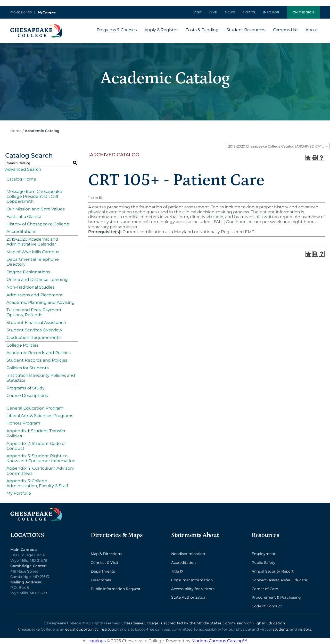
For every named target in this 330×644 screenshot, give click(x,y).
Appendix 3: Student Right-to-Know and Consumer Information (41, 458)
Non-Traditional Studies (31, 287)
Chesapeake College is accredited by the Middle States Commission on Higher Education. (204, 623)
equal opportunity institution (92, 629)
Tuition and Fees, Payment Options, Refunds (34, 312)
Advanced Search (23, 169)
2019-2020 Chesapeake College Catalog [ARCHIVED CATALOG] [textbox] (279, 146)
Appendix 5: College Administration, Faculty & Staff (37, 483)
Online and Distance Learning (37, 279)
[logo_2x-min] (36, 26)
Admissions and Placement (35, 295)
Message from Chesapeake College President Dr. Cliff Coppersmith (34, 196)
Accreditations (21, 231)
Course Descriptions (27, 396)
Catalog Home (21, 179)
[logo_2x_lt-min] (36, 510)
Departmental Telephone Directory (33, 262)
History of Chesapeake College (38, 224)
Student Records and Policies (37, 360)
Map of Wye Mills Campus (33, 252)
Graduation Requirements (34, 337)
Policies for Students (28, 368)
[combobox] (278, 146)
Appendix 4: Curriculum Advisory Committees (40, 471)
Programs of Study (26, 388)
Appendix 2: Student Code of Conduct (36, 446)
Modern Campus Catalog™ (219, 641)
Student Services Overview (34, 330)
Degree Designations (28, 272)
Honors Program (23, 423)
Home (16, 131)
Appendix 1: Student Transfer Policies (36, 433)
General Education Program (35, 408)
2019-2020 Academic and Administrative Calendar (32, 242)
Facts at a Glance (24, 217)
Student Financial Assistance (36, 323)
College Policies (22, 345)
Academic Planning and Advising (40, 302)
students (281, 629)
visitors (304, 629)
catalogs (97, 641)
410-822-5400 (21, 12)
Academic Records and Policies (39, 353)
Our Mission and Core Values (36, 209)
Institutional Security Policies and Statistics (41, 378)
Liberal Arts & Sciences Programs (40, 416)
